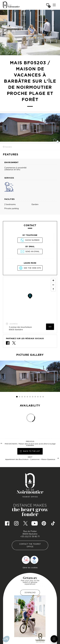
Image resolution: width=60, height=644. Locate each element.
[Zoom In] (53, 280)
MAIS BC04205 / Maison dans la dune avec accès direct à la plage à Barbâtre (30, 445)
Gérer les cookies (30, 568)
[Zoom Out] (53, 285)
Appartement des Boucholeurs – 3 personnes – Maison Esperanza (30, 459)
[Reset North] (53, 289)
